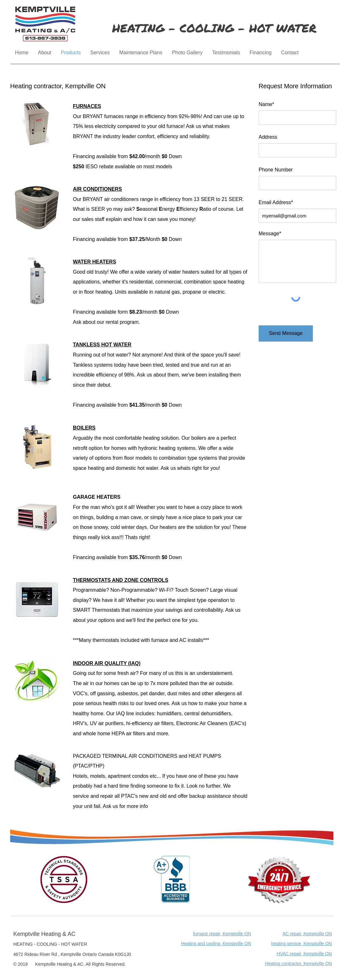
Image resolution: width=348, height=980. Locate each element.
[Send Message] (286, 333)
